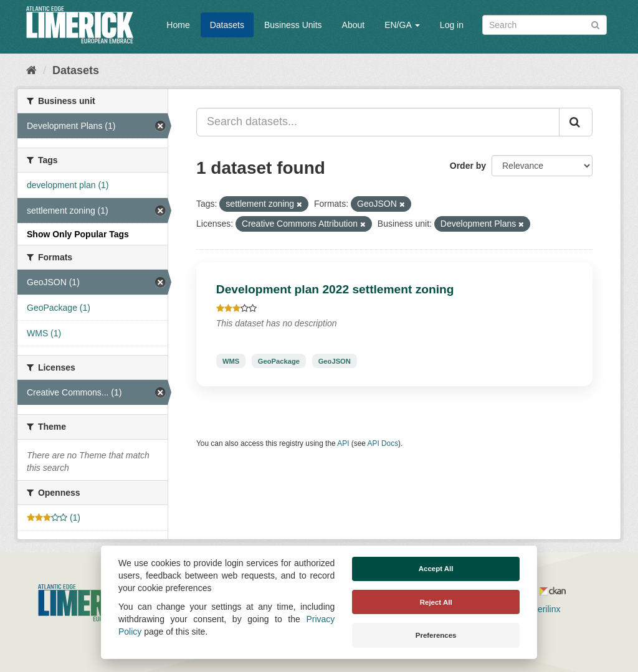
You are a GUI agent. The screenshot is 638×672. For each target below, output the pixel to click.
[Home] (31, 70)
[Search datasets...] (378, 122)
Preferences (436, 635)
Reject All (436, 602)
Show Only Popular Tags (78, 234)
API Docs (383, 443)
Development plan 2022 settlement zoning (335, 289)
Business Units (293, 25)
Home (178, 25)
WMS (231, 361)
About (354, 25)
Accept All (436, 569)
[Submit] (595, 24)
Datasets (227, 25)
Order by (468, 166)
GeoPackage (279, 361)
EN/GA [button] (402, 25)
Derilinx (540, 609)
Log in (452, 25)
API (343, 443)
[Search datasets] (545, 25)
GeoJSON (335, 361)
